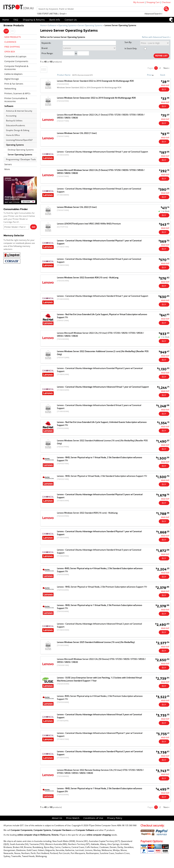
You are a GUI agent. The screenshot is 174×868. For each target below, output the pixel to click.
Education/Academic (16, 125)
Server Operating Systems (90, 25)
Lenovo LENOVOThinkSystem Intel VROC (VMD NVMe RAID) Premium (89, 224)
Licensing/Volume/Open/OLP (19, 140)
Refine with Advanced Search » (156, 37)
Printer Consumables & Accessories (16, 100)
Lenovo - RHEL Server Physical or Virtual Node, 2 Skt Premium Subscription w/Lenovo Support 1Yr (102, 587)
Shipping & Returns (34, 20)
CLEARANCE (10, 42)
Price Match (73, 818)
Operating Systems (67, 25)
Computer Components (16, 61)
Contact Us (71, 20)
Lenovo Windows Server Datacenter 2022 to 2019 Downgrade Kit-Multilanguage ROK (96, 98)
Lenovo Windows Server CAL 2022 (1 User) (77, 133)
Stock (163, 75)
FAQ (16, 20)
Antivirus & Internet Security (19, 111)
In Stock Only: (135, 48)
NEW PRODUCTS (13, 37)
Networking (10, 89)
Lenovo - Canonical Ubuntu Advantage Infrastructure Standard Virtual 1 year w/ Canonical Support (102, 296)
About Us (57, 818)
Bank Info (55, 20)
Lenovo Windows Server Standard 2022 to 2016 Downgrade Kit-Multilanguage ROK (95, 81)
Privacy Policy (115, 818)
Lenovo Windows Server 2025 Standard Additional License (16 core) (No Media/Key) (96, 642)
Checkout (166, 2)
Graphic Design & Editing (18, 130)
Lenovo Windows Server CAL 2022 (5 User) (77, 207)
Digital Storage (12, 79)
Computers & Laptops (15, 56)
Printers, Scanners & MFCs (17, 93)
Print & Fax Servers (14, 84)
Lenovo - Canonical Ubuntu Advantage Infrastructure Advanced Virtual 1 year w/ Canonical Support (103, 387)
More (7, 169)
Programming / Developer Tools (21, 159)
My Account (139, 2)
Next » (166, 68)
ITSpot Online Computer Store (102, 825)
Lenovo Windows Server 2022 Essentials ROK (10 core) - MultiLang (88, 278)
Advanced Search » (153, 14)
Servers (8, 164)
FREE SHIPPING (12, 47)
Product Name (64, 75)
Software (52, 25)
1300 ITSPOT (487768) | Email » (52, 14)
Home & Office (13, 135)
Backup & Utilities (14, 121)
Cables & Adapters (13, 74)
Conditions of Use (93, 818)
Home (6, 20)
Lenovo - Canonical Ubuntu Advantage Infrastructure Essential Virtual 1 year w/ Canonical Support (102, 152)
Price (150, 75)
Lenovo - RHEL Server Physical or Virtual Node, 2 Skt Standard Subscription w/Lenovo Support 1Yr (102, 476)
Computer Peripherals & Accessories (16, 68)
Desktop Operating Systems (21, 150)
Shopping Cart (153, 2)
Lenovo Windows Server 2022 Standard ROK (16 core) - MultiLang (87, 513)
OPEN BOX (10, 52)
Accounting (11, 116)
